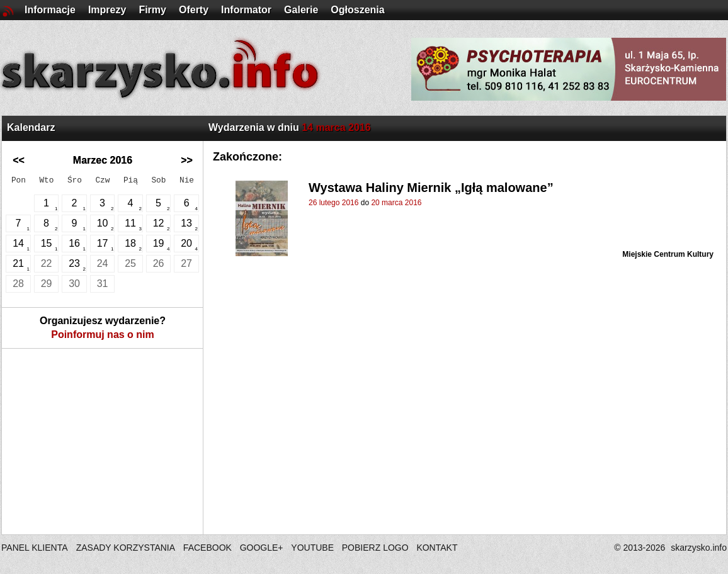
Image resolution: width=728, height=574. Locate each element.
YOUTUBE (312, 548)
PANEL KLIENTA (36, 548)
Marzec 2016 (103, 160)
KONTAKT (437, 548)
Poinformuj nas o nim (103, 335)
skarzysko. (699, 548)
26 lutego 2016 (333, 203)
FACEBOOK (208, 548)
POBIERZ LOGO (375, 548)
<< (19, 160)
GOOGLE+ (262, 548)
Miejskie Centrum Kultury (668, 254)
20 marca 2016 (396, 203)
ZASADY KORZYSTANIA (126, 548)
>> (187, 160)
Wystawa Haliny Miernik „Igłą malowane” (431, 188)
